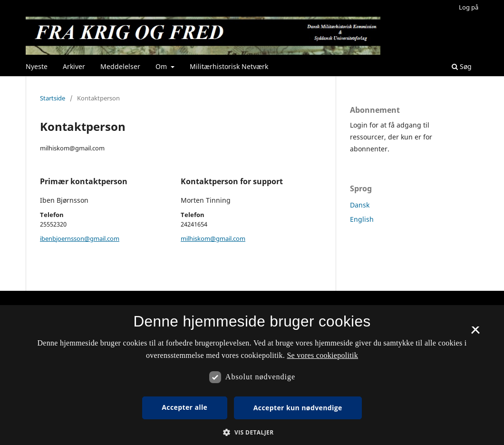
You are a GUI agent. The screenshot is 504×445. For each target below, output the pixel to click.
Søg (462, 66)
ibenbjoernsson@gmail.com (80, 238)
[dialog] (252, 375)
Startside (53, 98)
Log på (469, 7)
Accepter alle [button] (184, 407)
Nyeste (37, 66)
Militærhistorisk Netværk (229, 66)
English (362, 219)
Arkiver (74, 66)
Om (162, 66)
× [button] (475, 333)
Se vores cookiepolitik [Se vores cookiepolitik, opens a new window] (322, 355)
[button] (252, 432)
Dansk (360, 205)
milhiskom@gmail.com (213, 238)
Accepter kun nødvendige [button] (298, 408)
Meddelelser (120, 66)
